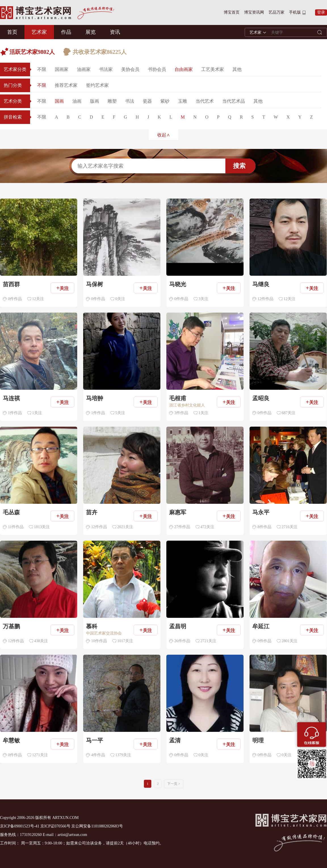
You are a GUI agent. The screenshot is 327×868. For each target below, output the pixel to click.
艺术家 (39, 32)
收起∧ (164, 135)
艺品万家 (276, 12)
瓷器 (147, 101)
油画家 (84, 69)
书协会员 (157, 69)
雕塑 (112, 101)
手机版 (295, 12)
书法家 (106, 69)
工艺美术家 (213, 69)
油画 (77, 101)
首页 (12, 32)
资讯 (115, 32)
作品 (66, 32)
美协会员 (130, 69)
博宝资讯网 (254, 12)
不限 (42, 69)
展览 (91, 32)
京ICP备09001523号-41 (20, 826)
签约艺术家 (97, 85)
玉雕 (183, 101)
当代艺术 (205, 101)
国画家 (62, 69)
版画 (95, 101)
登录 (321, 12)
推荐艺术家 (66, 85)
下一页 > (174, 784)
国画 (59, 101)
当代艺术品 (234, 101)
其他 (237, 69)
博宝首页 (232, 12)
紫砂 (165, 101)
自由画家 (184, 69)
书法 (130, 101)
